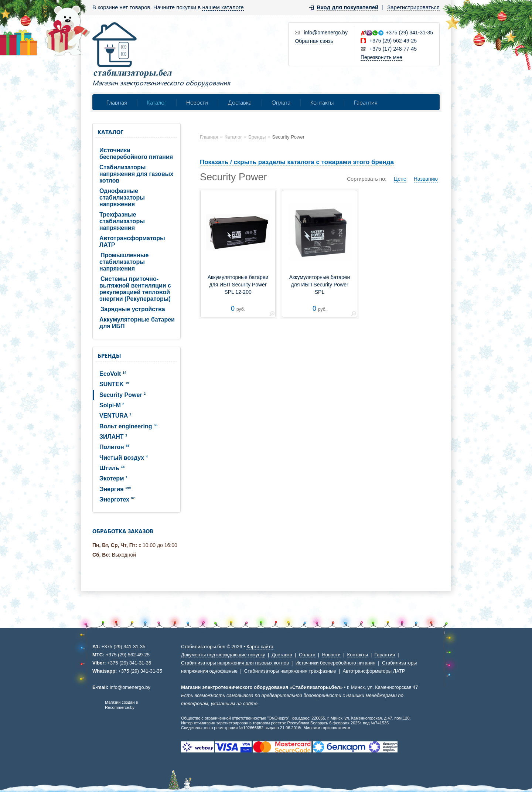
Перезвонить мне (381, 57)
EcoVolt (113, 374)
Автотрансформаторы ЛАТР (132, 242)
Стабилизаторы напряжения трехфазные (290, 671)
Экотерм (113, 478)
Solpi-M (112, 405)
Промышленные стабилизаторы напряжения (124, 262)
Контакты (322, 102)
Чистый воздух (124, 458)
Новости (197, 102)
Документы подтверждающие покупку (223, 655)
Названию (426, 179)
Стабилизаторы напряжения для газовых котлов (136, 174)
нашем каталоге (223, 7)
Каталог (157, 102)
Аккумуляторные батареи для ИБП (137, 323)
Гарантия (366, 102)
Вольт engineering (128, 426)
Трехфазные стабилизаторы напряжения (122, 221)
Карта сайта (260, 647)
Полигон (114, 447)
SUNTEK (114, 384)
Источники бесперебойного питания (136, 154)
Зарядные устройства (133, 309)
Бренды (109, 356)
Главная (117, 102)
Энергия (115, 489)
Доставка (240, 102)
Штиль (112, 468)
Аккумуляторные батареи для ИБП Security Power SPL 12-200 (238, 285)
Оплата (281, 102)
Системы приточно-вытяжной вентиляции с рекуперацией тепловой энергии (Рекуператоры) (135, 289)
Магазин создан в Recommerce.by (121, 705)
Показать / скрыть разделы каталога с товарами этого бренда (297, 162)
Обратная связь (314, 41)
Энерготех (117, 499)
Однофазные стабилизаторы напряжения (122, 198)
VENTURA (115, 416)
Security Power (122, 395)
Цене (400, 179)
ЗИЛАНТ (113, 437)
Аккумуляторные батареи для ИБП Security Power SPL (320, 285)
